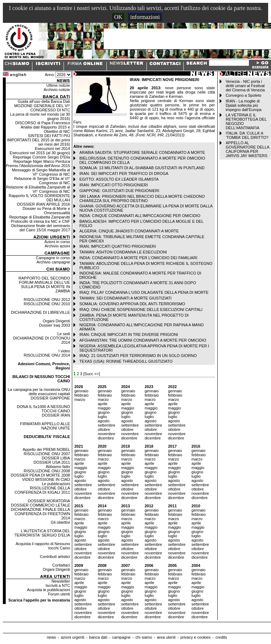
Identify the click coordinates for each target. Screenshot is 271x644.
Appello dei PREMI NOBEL (46, 449)
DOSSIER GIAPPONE (50, 398)
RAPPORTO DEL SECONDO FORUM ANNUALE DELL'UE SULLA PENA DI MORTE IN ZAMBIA (44, 285)
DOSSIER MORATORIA (49, 501)
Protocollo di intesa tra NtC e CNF (40, 221)
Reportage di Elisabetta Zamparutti (40, 217)
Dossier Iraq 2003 (55, 325)
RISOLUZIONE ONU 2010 (47, 304)
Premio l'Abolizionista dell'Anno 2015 (38, 166)
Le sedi (63, 334)
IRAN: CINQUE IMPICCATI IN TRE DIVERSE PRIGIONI (129, 334)
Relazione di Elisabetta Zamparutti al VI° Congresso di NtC (38, 189)
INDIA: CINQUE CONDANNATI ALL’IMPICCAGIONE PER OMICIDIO (140, 216)
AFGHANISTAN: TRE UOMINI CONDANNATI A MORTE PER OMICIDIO (143, 340)
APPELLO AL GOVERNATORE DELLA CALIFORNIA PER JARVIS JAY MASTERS (247, 149)
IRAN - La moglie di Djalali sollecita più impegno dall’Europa (243, 105)
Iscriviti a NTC (58, 585)
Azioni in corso (57, 242)
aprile (102, 404)
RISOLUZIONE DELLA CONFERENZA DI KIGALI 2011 (42, 490)
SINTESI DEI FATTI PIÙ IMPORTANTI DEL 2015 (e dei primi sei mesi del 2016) (39, 140)
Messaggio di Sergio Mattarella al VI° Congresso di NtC (41, 172)
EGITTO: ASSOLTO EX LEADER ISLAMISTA (119, 179)
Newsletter (61, 581)
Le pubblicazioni (56, 484)
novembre (106, 434)
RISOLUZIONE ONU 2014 (47, 355)
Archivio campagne (53, 262)
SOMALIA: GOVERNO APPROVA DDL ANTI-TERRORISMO (132, 304)
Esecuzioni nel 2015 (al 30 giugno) (40, 153)
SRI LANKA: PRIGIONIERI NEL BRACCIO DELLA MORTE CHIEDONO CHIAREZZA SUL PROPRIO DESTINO (142, 198)
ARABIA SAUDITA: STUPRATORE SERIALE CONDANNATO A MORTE (142, 152)
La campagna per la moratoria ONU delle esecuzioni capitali (39, 392)
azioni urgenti (72, 637)
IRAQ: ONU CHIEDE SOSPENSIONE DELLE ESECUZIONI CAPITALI (141, 310)
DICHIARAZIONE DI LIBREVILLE (41, 312)
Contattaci (61, 565)
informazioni (145, 17)
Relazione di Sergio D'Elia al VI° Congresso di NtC (42, 181)
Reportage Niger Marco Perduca (42, 161)
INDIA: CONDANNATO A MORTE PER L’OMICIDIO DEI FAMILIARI (138, 258)
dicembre (106, 438)
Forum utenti (59, 594)
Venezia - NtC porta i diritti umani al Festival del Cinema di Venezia (245, 86)
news (51, 637)
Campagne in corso (53, 258)
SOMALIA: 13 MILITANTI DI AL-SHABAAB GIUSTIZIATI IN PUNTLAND (142, 168)
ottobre (104, 429)
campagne (121, 637)
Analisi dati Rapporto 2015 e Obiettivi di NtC (45, 129)
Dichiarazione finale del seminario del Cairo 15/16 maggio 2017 (40, 228)
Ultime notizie (58, 85)
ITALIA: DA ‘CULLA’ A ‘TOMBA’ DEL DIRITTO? (247, 135)
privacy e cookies (196, 637)
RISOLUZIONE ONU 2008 (47, 471)
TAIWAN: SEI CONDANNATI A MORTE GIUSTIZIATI (125, 298)
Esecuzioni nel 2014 (52, 149)
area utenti (166, 637)
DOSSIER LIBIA (56, 458)
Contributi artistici (55, 557)
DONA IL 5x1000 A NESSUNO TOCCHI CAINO (43, 409)
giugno (104, 412)
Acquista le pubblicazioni (48, 590)
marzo (80, 399)
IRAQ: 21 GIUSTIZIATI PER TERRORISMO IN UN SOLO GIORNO (138, 356)
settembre (106, 425)
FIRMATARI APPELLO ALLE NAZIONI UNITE (45, 426)
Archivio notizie (57, 90)
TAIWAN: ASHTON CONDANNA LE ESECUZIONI (123, 252)
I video (64, 351)
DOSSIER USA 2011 (52, 462)
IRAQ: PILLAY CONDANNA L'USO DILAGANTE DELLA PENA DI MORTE (144, 292)
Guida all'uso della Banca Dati (44, 101)
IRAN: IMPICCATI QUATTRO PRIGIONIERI (118, 246)
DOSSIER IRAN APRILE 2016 (44, 204)
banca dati (98, 637)
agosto (104, 421)
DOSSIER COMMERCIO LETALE (40, 505)
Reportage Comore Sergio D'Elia (41, 157)
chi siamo (144, 637)
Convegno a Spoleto (243, 95)
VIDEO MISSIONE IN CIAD (46, 479)
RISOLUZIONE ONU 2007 (47, 454)
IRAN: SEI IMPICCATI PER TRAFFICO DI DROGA (124, 173)
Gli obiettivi (60, 522)
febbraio (82, 395)
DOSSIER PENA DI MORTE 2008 (40, 475)
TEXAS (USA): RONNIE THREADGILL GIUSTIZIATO (126, 361)
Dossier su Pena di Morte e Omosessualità (46, 211)
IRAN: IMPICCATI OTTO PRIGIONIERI (114, 185)
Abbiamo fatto (58, 467)
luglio (102, 417)
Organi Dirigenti (56, 321)
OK (118, 17)
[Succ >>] (92, 374)
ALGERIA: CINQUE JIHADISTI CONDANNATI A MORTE (129, 231)
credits (221, 637)
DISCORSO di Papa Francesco (42, 123)
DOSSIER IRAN (56, 415)
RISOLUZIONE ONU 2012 (47, 300)
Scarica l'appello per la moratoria (39, 600)
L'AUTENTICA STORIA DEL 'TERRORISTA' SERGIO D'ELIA (42, 533)
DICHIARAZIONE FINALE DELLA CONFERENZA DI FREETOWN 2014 (40, 514)
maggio (104, 408)
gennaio (81, 391)
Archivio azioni (57, 246)
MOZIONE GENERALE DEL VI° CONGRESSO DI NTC (42, 108)
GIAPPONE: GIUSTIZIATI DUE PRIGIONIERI (119, 191)
